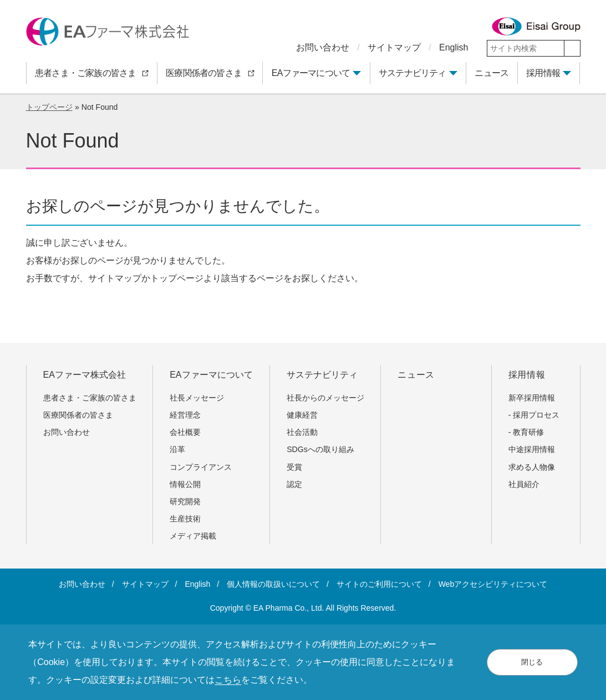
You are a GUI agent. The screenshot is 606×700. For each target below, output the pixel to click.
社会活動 (302, 432)
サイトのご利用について (379, 584)
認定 (294, 484)
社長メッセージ (197, 398)
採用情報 (543, 73)
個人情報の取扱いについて (273, 584)
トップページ (49, 107)
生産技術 (185, 519)
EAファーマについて (311, 73)
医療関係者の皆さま (82, 415)
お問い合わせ (323, 47)
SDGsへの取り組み (320, 449)
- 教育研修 (526, 432)
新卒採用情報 (532, 398)
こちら (228, 680)
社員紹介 (524, 484)
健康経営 (302, 415)
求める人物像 (532, 467)
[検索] (572, 48)
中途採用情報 (532, 449)
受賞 (294, 467)
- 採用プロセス (534, 415)
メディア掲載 (193, 536)
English (454, 47)
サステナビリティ (413, 73)
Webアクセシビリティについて (493, 584)
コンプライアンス (201, 467)
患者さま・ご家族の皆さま (94, 398)
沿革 (177, 449)
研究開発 (185, 501)
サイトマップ (394, 47)
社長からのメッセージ (325, 398)
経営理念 (185, 415)
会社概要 (185, 432)
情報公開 (185, 484)
